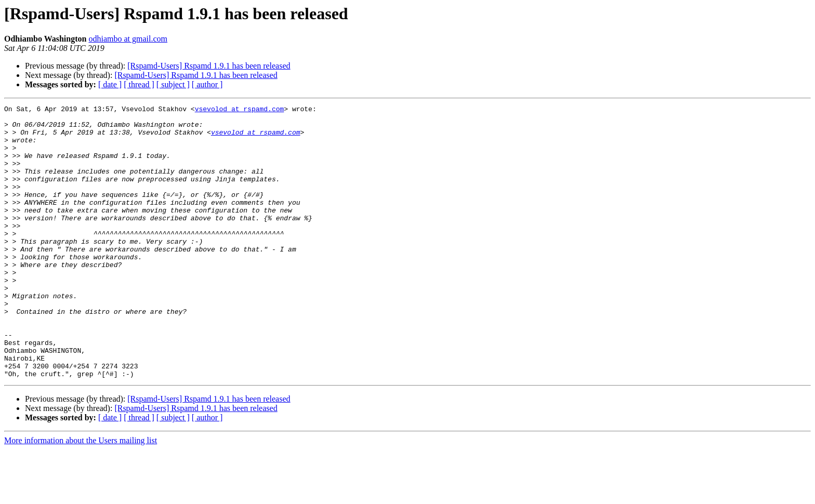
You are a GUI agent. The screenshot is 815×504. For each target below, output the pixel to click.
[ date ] (110, 84)
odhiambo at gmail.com (128, 39)
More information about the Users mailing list (81, 495)
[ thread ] (139, 84)
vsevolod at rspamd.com (240, 110)
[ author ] (207, 84)
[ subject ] (173, 84)
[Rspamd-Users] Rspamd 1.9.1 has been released (209, 66)
